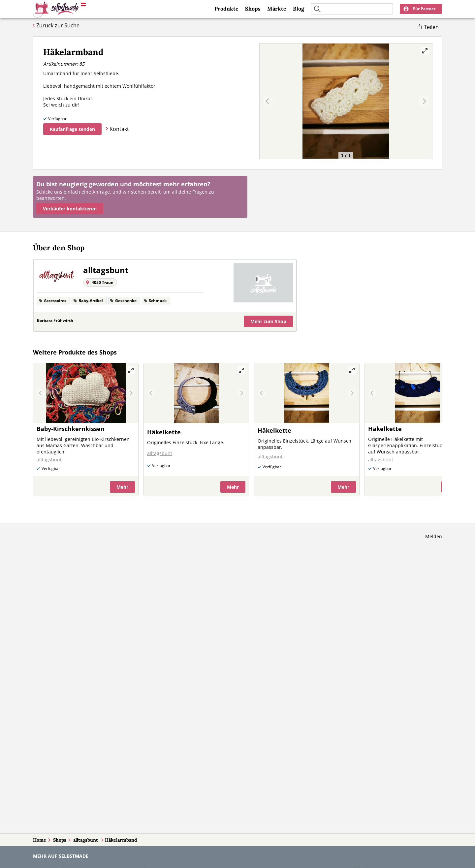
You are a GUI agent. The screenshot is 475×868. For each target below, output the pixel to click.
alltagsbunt (86, 840)
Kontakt (119, 129)
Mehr (268, 321)
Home (40, 840)
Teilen (431, 27)
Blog (299, 9)
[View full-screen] (425, 51)
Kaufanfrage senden (72, 129)
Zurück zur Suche (58, 25)
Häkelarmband (121, 840)
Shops (253, 9)
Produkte (226, 9)
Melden (434, 536)
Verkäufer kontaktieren (70, 209)
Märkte (277, 9)
